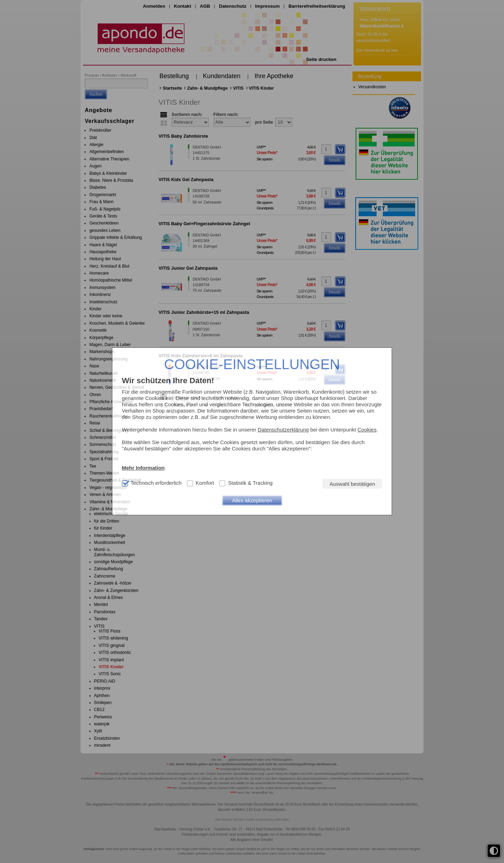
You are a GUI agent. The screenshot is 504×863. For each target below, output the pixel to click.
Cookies (367, 430)
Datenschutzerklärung (283, 430)
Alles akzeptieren (252, 500)
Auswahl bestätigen (352, 484)
